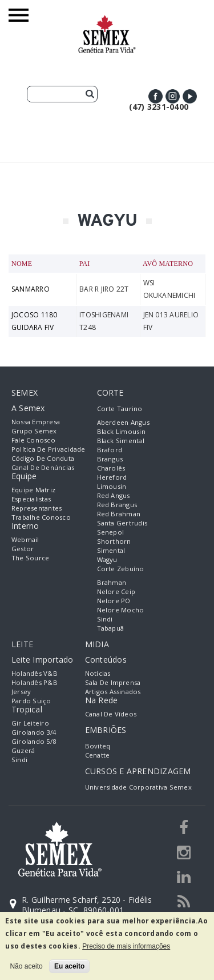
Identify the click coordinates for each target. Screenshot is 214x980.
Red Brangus (117, 505)
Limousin (112, 486)
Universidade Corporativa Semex (138, 787)
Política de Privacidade (49, 449)
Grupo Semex (34, 431)
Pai (85, 264)
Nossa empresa (36, 422)
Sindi (105, 619)
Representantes (37, 508)
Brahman (112, 582)
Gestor (23, 549)
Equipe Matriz (33, 490)
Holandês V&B (35, 673)
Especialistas (31, 499)
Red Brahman (119, 514)
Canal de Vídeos (111, 714)
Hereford (112, 477)
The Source (30, 558)
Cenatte (98, 755)
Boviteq (98, 746)
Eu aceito (69, 966)
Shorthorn (114, 541)
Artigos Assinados (113, 692)
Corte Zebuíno (121, 569)
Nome (22, 264)
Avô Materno (168, 264)
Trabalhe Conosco (41, 517)
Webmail (25, 539)
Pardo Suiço (31, 701)
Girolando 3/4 (34, 732)
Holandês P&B (35, 682)
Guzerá (23, 750)
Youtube (190, 96)
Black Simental (121, 441)
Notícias (98, 673)
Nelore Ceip (116, 591)
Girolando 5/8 (34, 741)
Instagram (173, 96)
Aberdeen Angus (123, 422)
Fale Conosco (33, 440)
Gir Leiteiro (30, 723)
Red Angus (114, 495)
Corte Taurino (120, 409)
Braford (110, 450)
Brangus (110, 459)
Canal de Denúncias (43, 467)
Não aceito (26, 966)
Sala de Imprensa (113, 682)
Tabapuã (111, 628)
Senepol (111, 532)
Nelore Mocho (121, 610)
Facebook (156, 96)
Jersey (21, 692)
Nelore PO (114, 601)
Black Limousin (121, 431)
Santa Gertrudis (122, 523)
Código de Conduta (43, 458)
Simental (111, 550)
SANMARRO (31, 289)
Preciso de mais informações (126, 946)
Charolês (111, 468)
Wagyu (107, 559)
